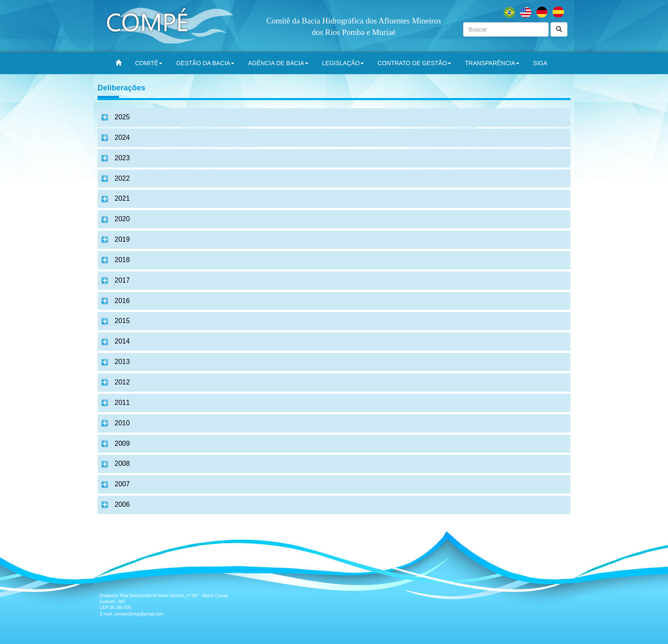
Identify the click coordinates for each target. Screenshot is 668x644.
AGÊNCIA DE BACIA (278, 63)
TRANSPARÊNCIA (492, 63)
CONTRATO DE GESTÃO (414, 63)
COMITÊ (149, 63)
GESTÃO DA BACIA (205, 63)
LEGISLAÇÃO (343, 63)
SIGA (540, 63)
